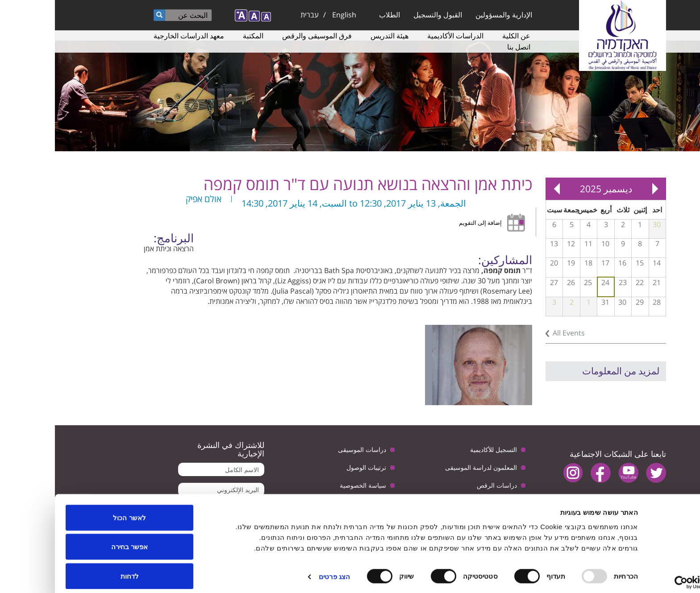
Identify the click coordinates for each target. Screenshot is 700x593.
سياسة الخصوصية (308, 485)
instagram (518, 473)
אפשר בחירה (75, 540)
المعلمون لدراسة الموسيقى (426, 467)
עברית (255, 15)
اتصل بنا (464, 47)
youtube (573, 473)
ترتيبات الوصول (311, 467)
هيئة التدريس (335, 36)
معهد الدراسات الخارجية (134, 36)
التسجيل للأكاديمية (439, 450)
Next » (502, 189)
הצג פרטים (279, 570)
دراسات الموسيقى (307, 450)
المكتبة (198, 36)
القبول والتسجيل (383, 15)
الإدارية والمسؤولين (449, 15)
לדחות (75, 569)
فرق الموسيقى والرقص (262, 36)
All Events (514, 333)
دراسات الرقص (442, 485)
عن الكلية (461, 36)
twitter (601, 473)
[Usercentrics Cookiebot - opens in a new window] (643, 576)
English (289, 15)
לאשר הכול (74, 511)
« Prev (600, 189)
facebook (546, 473)
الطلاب (335, 15)
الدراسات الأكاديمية (400, 36)
